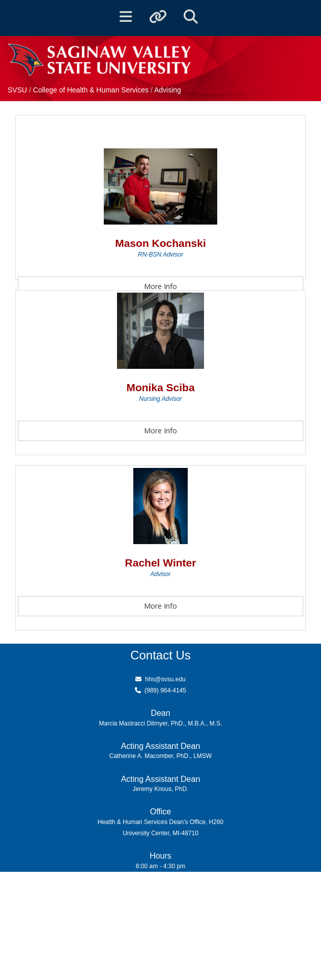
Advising (168, 90)
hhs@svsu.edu (165, 679)
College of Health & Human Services (92, 90)
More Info (160, 286)
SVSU (17, 90)
